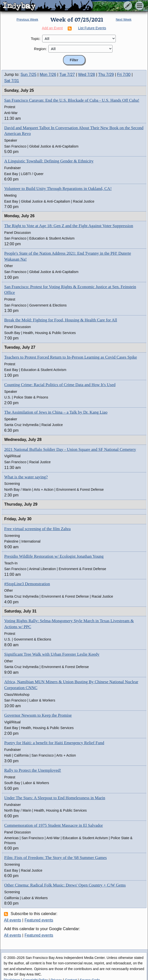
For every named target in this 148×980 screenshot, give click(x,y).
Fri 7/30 (124, 75)
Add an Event (52, 28)
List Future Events (92, 28)
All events (13, 920)
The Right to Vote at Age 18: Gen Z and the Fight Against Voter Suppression (69, 226)
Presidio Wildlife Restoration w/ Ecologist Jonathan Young (54, 556)
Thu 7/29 (106, 75)
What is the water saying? (26, 477)
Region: (40, 49)
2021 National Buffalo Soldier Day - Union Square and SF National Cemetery (70, 449)
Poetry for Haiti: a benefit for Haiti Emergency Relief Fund (54, 743)
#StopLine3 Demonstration (27, 584)
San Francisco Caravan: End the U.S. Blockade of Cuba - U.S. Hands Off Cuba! (72, 100)
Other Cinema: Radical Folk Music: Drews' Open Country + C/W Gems (65, 885)
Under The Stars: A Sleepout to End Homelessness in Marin (55, 798)
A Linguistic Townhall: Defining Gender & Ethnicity (49, 161)
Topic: (36, 39)
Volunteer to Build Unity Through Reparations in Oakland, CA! (58, 189)
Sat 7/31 (12, 81)
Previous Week (27, 19)
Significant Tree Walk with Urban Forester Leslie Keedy (52, 654)
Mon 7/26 (48, 75)
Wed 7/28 (87, 75)
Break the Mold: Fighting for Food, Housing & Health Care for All (61, 320)
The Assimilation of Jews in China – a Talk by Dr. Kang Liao (56, 412)
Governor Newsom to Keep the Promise (38, 715)
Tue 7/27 (67, 75)
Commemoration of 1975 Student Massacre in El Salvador (54, 825)
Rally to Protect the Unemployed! (33, 770)
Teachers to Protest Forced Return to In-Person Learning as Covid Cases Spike (71, 357)
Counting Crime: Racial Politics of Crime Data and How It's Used (60, 385)
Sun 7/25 (29, 75)
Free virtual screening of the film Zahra (37, 529)
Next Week (124, 19)
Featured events (39, 920)
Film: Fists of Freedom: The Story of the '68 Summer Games (56, 858)
